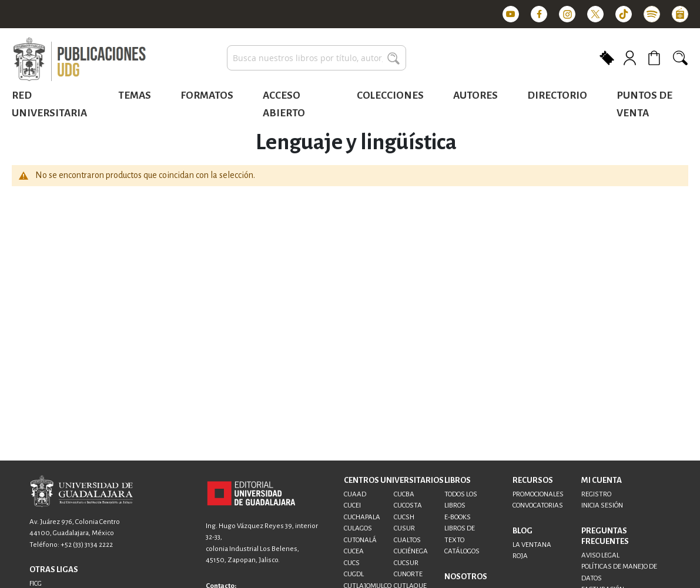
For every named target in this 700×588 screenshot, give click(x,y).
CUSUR (404, 528)
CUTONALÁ (360, 540)
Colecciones (390, 95)
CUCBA (404, 494)
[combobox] (316, 58)
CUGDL (354, 574)
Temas (135, 95)
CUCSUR (406, 563)
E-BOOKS (458, 517)
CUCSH (404, 517)
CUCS (352, 563)
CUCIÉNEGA (411, 551)
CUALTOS (407, 540)
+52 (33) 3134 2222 (87, 545)
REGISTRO (596, 494)
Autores (475, 95)
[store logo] (79, 60)
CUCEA (354, 551)
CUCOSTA (408, 505)
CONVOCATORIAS (538, 505)
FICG (36, 584)
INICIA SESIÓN (602, 505)
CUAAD (355, 494)
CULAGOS (358, 528)
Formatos (207, 95)
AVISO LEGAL (600, 555)
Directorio (557, 95)
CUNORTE (408, 574)
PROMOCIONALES (538, 494)
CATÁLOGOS (462, 551)
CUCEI (352, 505)
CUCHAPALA (362, 517)
